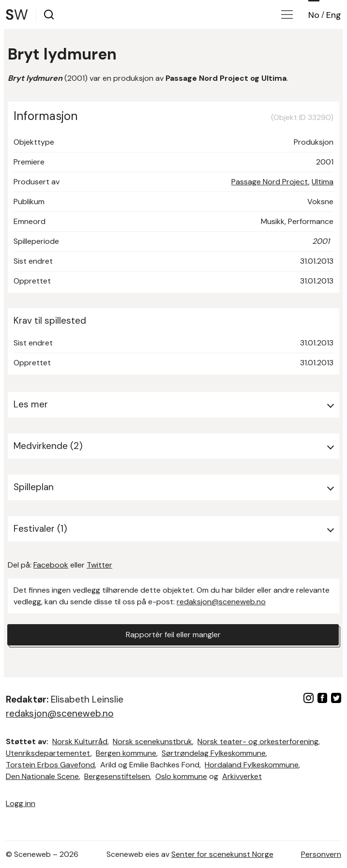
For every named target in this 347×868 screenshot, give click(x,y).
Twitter (99, 565)
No (314, 15)
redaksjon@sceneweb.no (221, 602)
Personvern (321, 854)
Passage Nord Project (270, 182)
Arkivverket (242, 776)
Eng (334, 15)
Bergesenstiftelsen (117, 776)
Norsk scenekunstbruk (152, 741)
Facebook (51, 565)
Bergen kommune (126, 753)
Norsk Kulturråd (80, 741)
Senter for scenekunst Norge (222, 854)
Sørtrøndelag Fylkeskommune (214, 753)
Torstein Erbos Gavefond (50, 765)
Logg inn (21, 803)
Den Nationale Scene (42, 776)
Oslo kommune (181, 776)
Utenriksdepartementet (48, 753)
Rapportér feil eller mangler (173, 635)
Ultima (323, 182)
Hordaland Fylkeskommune (252, 765)
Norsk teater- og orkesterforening (258, 741)
